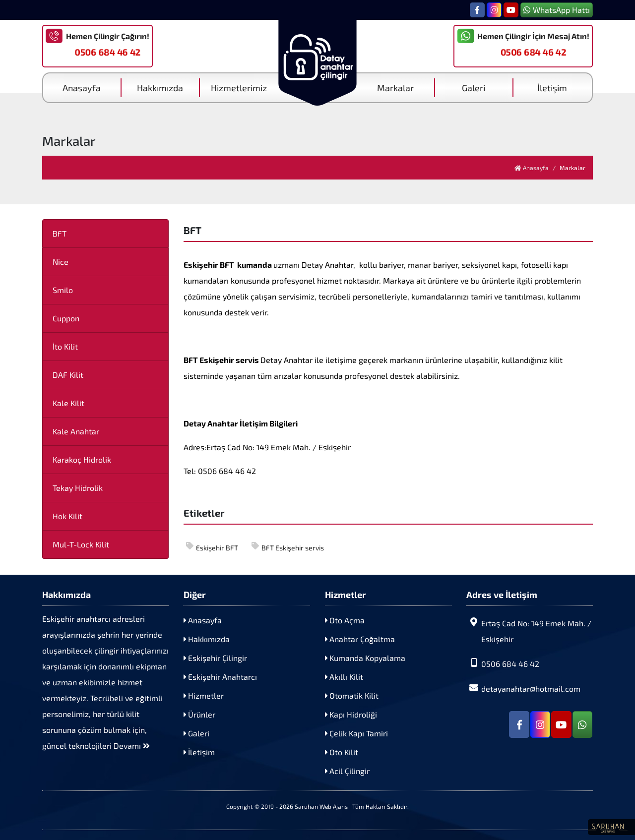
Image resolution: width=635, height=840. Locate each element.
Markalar (395, 88)
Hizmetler (204, 695)
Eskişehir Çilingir (215, 658)
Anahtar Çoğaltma (360, 639)
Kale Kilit (68, 403)
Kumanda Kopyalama (365, 658)
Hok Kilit (67, 516)
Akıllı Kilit (344, 677)
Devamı (132, 746)
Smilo (63, 290)
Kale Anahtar (76, 431)
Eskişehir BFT (212, 547)
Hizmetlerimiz (239, 88)
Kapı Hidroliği (351, 714)
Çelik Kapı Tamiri (356, 733)
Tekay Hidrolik (78, 488)
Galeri (474, 88)
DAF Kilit (68, 375)
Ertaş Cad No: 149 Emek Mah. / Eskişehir (529, 630)
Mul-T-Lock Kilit (81, 544)
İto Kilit (65, 346)
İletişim (552, 88)
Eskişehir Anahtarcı (220, 677)
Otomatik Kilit (352, 695)
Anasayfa (82, 88)
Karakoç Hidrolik (82, 459)
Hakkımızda (160, 88)
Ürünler (199, 714)
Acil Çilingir (347, 771)
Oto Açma (345, 620)
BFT (60, 233)
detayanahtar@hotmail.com (523, 688)
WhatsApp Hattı (557, 10)
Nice (61, 262)
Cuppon (66, 318)
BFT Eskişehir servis (288, 547)
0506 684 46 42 (107, 52)
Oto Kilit (342, 752)
